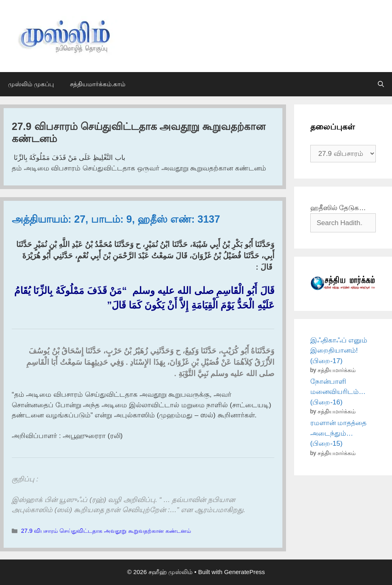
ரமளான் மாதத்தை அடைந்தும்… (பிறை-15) (339, 433)
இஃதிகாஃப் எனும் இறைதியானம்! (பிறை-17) (339, 351)
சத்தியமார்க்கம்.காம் (98, 84)
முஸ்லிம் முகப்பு (31, 84)
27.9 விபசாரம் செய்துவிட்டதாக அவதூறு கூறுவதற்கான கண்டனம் (106, 531)
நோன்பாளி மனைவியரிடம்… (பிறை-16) (338, 392)
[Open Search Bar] (381, 84)
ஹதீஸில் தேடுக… (338, 208)
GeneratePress (245, 572)
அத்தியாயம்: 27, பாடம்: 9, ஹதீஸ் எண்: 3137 (116, 219)
